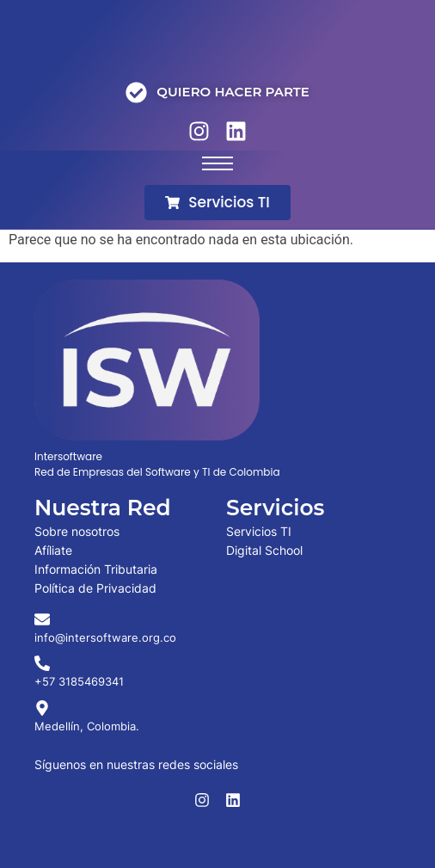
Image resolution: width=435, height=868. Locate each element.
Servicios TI (259, 531)
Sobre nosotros (77, 531)
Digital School (264, 550)
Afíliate (53, 550)
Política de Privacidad (95, 588)
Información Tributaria (96, 569)
